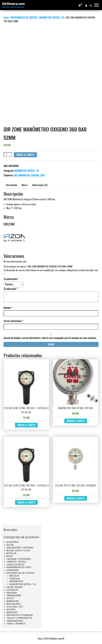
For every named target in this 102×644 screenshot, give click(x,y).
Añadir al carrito (25, 155)
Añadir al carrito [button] (26, 425)
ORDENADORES (14, 595)
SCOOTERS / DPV (15, 607)
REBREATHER (13, 601)
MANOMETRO (24, 175)
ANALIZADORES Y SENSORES (20, 548)
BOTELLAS (11, 553)
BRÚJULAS (14, 576)
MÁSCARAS (12, 593)
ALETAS (10, 545)
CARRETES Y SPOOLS (16, 562)
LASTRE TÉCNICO (15, 587)
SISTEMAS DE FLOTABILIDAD (20, 615)
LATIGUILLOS (12, 590)
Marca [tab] (25, 185)
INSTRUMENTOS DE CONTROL (24, 18)
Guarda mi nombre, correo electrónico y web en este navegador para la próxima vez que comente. (50, 338)
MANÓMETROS (16, 581)
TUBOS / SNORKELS (16, 624)
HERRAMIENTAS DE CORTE (19, 567)
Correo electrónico (13, 321)
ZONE (42, 175)
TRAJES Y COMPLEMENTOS (19, 618)
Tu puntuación (11, 279)
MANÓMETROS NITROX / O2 (52, 18)
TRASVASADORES (15, 621)
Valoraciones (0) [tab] (40, 185)
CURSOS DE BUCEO (15, 565)
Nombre (8, 308)
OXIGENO (35, 175)
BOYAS (10, 556)
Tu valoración (11, 289)
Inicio (6, 18)
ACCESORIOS (13, 542)
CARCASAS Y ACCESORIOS (19, 559)
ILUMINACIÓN (13, 570)
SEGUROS (11, 610)
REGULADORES (13, 604)
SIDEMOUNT (12, 612)
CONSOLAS (15, 579)
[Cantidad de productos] (8, 155)
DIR (15, 175)
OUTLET (10, 598)
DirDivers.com (13, 4)
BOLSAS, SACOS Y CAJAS (18, 551)
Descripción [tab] (11, 185)
